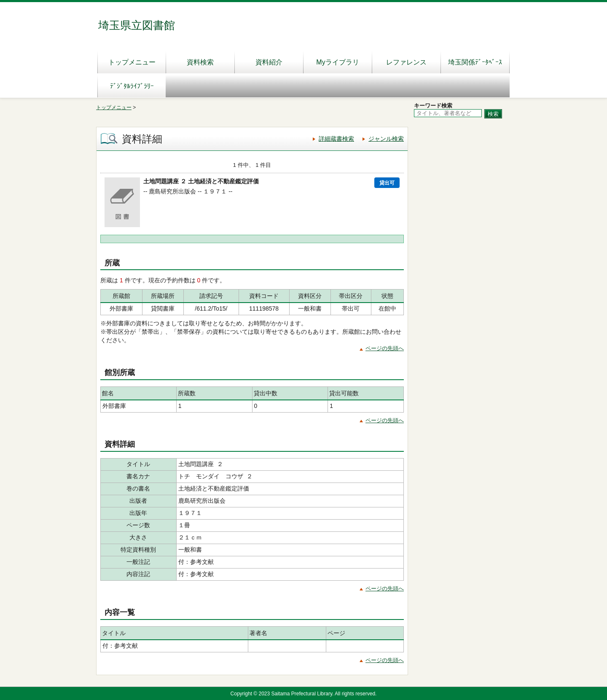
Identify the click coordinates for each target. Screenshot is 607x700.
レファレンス (406, 62)
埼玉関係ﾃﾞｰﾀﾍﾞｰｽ (475, 62)
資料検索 (200, 62)
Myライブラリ (337, 62)
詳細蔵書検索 (336, 139)
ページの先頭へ (385, 348)
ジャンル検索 (386, 139)
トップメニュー (132, 62)
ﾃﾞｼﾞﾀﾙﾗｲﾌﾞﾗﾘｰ (132, 86)
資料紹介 (269, 62)
